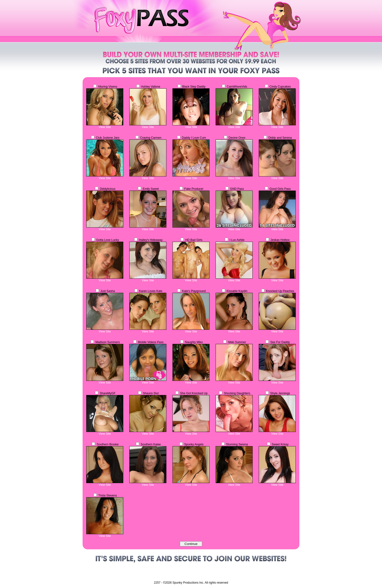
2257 (157, 583)
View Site (105, 127)
